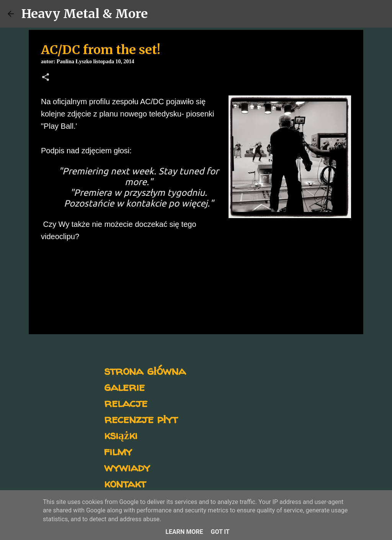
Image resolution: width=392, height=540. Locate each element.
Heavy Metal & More (85, 14)
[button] (46, 78)
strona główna (145, 370)
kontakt (125, 483)
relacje (126, 403)
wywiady (127, 467)
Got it (220, 532)
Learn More (184, 532)
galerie (124, 387)
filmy (118, 451)
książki (121, 435)
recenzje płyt (141, 419)
